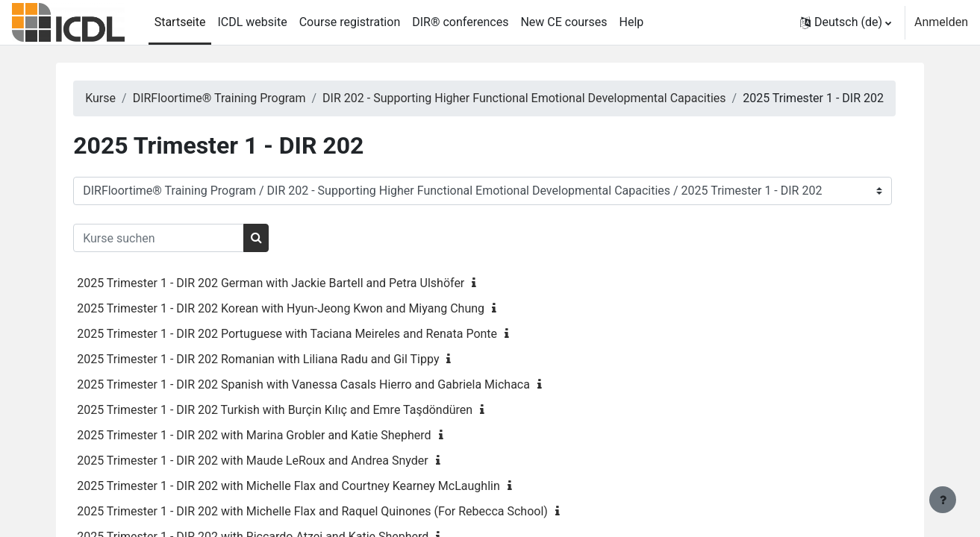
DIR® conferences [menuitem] (460, 22)
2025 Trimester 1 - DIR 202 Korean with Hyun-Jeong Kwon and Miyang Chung (306, 326)
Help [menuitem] (632, 22)
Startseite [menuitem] (180, 22)
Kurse (126, 98)
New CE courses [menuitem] (564, 22)
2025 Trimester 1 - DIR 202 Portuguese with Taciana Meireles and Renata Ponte (312, 352)
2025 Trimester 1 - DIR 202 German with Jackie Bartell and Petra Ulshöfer (296, 301)
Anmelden (941, 22)
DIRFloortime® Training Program (244, 98)
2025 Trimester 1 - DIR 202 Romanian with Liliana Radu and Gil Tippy (283, 377)
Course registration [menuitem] (350, 22)
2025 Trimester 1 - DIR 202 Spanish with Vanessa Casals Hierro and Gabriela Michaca (329, 402)
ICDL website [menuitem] (252, 22)
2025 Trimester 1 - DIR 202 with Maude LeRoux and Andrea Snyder (278, 478)
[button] (846, 22)
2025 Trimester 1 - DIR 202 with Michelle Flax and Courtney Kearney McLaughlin (314, 504)
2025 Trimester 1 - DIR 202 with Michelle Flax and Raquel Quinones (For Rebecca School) (338, 529)
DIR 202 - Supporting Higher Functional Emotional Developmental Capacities (549, 98)
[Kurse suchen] (184, 256)
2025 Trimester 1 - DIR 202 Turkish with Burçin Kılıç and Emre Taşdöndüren (300, 428)
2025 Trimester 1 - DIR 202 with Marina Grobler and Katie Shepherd (279, 453)
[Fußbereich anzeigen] (943, 500)
